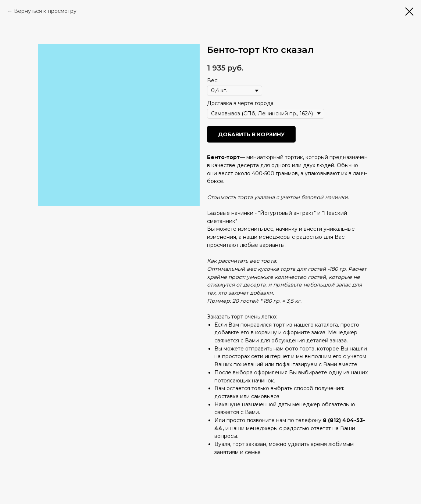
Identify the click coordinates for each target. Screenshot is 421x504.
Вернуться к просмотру (45, 11)
